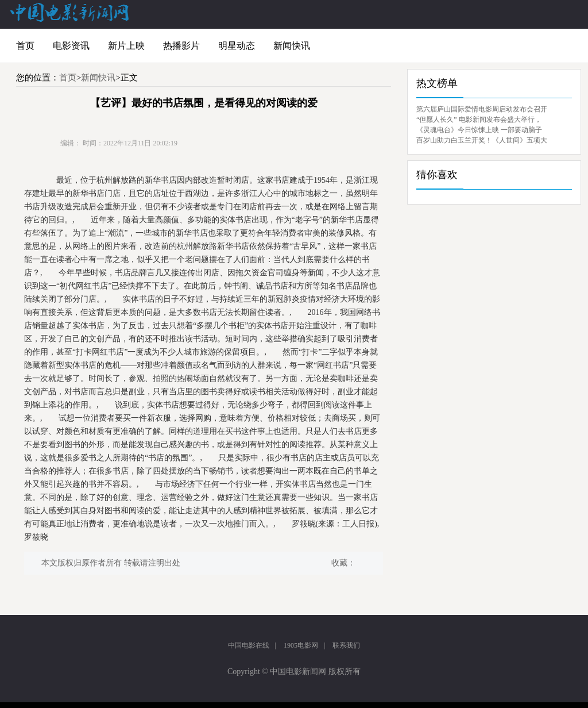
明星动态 (237, 46)
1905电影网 (301, 645)
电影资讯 (71, 46)
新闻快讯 (292, 46)
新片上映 (126, 46)
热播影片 (181, 46)
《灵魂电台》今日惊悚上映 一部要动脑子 (479, 130)
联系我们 (346, 645)
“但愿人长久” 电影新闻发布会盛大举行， (479, 120)
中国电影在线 (249, 645)
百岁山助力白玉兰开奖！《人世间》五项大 (482, 140)
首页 (25, 46)
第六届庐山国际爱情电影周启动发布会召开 (482, 109)
